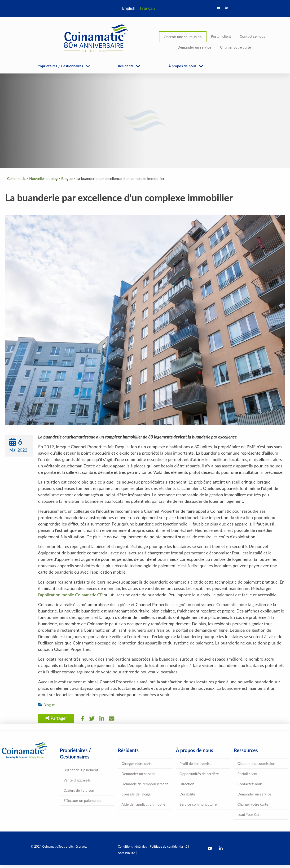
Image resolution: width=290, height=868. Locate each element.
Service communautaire (198, 808)
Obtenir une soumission (183, 37)
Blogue (51, 708)
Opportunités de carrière (199, 777)
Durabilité (187, 797)
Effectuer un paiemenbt (82, 804)
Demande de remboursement (145, 787)
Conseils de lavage (136, 797)
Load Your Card (250, 818)
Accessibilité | (127, 856)
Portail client (221, 36)
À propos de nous (182, 66)
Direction (187, 787)
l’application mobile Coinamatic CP (72, 598)
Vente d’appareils (77, 783)
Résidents (126, 66)
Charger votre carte (235, 47)
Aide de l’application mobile (143, 808)
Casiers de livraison (79, 794)
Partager (58, 721)
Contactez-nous (253, 36)
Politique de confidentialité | (169, 850)
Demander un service (194, 47)
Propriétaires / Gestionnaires (60, 66)
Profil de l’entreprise (196, 767)
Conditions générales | (133, 850)
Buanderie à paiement (81, 773)
